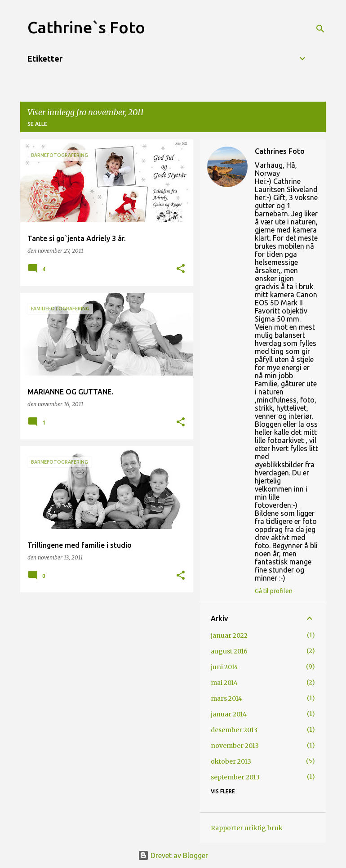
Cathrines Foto (280, 151)
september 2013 (235, 777)
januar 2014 (229, 714)
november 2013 (235, 746)
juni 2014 (224, 667)
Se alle (37, 124)
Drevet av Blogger (173, 855)
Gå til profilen (274, 591)
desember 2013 (234, 730)
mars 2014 (226, 698)
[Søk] (320, 29)
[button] (181, 269)
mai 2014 (224, 683)
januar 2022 (229, 635)
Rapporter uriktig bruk (247, 828)
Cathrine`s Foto (86, 27)
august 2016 (229, 651)
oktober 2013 (231, 761)
